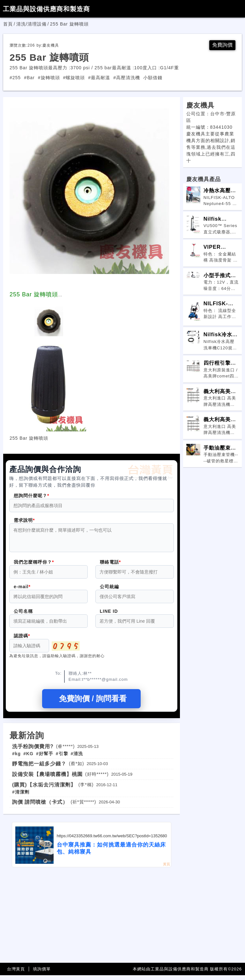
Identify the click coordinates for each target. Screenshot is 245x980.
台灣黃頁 (16, 974)
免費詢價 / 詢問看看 (92, 703)
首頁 (8, 24)
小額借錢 (153, 79)
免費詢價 (221, 46)
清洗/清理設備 (31, 24)
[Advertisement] (92, 920)
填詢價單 (42, 974)
